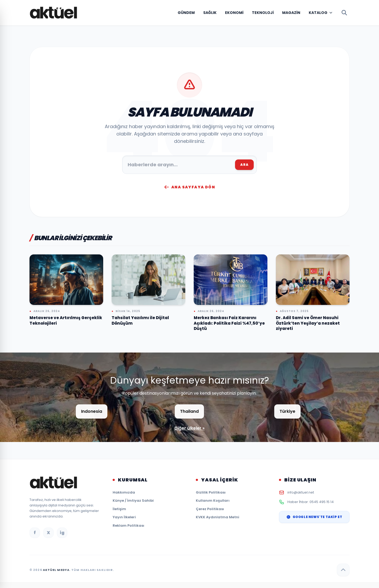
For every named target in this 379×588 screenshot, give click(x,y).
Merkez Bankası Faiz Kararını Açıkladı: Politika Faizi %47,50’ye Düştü (229, 323)
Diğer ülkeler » (189, 428)
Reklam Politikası (128, 526)
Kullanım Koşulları (213, 501)
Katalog (318, 13)
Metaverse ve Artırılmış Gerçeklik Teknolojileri (66, 320)
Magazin (291, 13)
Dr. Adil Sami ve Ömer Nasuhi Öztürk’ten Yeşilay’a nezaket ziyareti (308, 323)
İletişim (119, 509)
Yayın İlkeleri (124, 517)
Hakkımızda (124, 492)
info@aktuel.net (301, 492)
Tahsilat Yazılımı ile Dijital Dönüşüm (140, 320)
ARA (244, 165)
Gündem (186, 13)
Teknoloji (263, 13)
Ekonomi (234, 13)
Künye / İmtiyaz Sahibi (133, 501)
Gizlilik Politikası (211, 492)
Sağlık (210, 13)
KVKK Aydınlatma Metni (218, 517)
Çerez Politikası (210, 509)
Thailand (189, 411)
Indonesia (92, 411)
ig (62, 533)
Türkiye (287, 411)
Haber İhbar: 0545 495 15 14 (311, 502)
